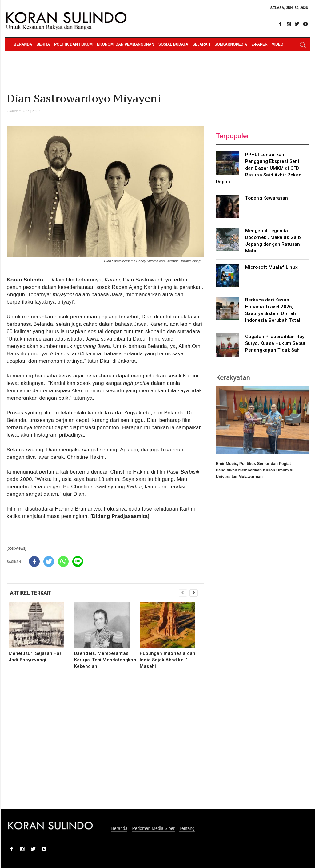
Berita (43, 44)
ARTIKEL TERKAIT (31, 593)
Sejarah (201, 44)
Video (278, 44)
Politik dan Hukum (73, 44)
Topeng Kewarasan (267, 198)
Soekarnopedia (231, 44)
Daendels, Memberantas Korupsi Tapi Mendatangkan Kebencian (105, 660)
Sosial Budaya (173, 44)
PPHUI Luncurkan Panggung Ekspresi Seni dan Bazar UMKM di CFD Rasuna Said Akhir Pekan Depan (259, 168)
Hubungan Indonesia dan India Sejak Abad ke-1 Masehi (167, 660)
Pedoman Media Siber (153, 828)
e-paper (259, 44)
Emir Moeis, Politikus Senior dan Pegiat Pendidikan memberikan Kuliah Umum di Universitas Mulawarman (255, 470)
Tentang (187, 828)
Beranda (23, 44)
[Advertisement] (105, 743)
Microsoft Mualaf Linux (271, 267)
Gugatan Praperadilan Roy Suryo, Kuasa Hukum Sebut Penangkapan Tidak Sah (275, 343)
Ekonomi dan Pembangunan (126, 44)
